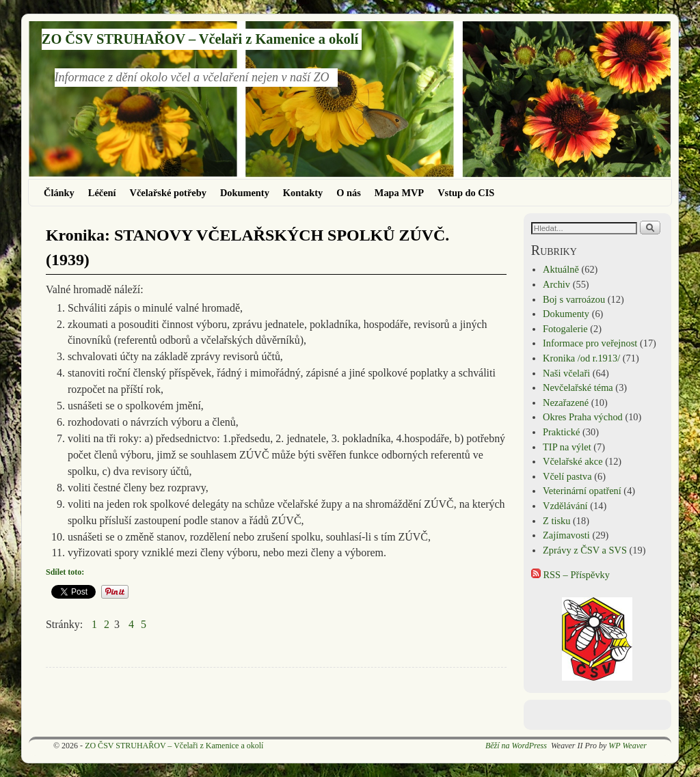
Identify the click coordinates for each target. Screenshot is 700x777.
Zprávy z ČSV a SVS (585, 550)
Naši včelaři (566, 373)
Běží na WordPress (516, 746)
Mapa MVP (399, 193)
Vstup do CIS (466, 193)
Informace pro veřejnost (590, 343)
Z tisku (556, 521)
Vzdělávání (565, 506)
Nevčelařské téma (578, 387)
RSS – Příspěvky (570, 575)
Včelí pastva (567, 476)
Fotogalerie (565, 329)
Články (59, 193)
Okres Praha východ (583, 417)
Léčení (102, 193)
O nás (349, 193)
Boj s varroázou (574, 299)
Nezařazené (566, 403)
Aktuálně (561, 269)
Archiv (556, 284)
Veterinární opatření (582, 491)
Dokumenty (245, 193)
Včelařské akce (573, 461)
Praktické (561, 432)
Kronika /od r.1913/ (581, 358)
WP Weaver (628, 746)
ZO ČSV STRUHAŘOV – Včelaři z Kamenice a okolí (200, 39)
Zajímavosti (566, 535)
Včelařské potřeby (168, 193)
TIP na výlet (567, 447)
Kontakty (303, 193)
